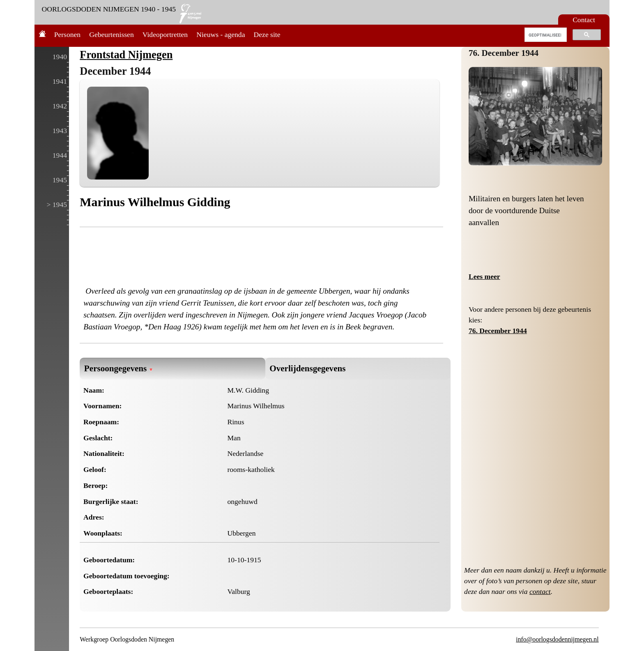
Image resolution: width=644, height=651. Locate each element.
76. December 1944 (504, 53)
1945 (60, 180)
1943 (60, 131)
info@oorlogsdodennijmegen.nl (557, 639)
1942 (60, 106)
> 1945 (57, 205)
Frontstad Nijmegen (126, 55)
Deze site (267, 35)
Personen (68, 35)
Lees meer (484, 276)
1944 (60, 155)
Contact (584, 20)
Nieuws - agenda (221, 35)
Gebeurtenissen (111, 35)
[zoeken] (545, 35)
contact (540, 591)
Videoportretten (165, 35)
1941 (60, 81)
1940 (60, 57)
